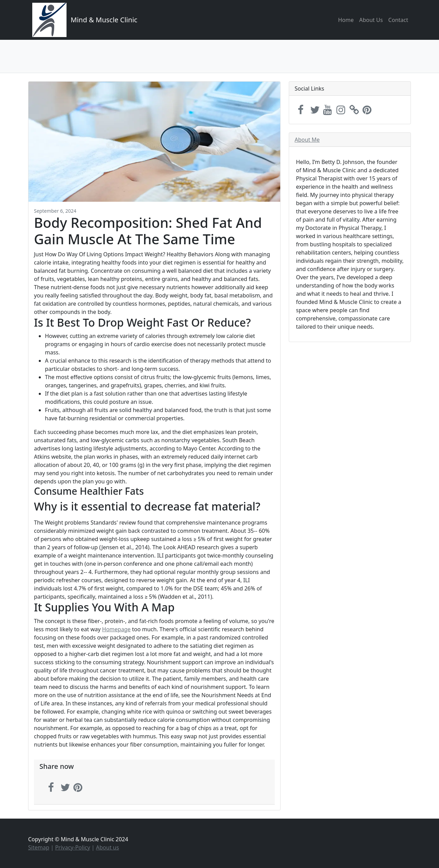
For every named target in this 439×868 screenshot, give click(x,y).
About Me (307, 140)
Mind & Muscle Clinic (104, 20)
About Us (371, 20)
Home (346, 20)
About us (108, 847)
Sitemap (39, 847)
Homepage (116, 629)
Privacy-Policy (73, 847)
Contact (398, 20)
